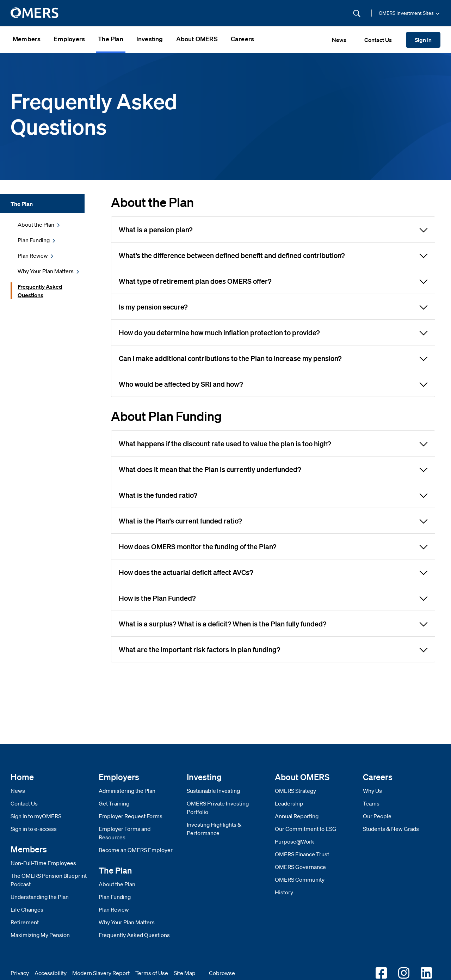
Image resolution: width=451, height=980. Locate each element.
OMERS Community (300, 880)
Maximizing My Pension (40, 935)
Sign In (423, 40)
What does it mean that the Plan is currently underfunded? (273, 469)
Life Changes (27, 909)
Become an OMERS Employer (136, 850)
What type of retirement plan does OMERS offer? (273, 281)
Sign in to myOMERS (36, 816)
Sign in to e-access (34, 829)
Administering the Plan (127, 791)
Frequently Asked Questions (134, 935)
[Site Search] (309, 13)
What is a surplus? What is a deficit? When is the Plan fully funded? (273, 623)
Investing (150, 39)
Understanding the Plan (40, 897)
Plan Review (114, 909)
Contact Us (24, 803)
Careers (242, 39)
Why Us (372, 791)
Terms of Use (152, 973)
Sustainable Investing (213, 791)
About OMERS (197, 39)
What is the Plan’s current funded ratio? (273, 520)
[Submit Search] (357, 13)
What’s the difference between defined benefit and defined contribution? (273, 255)
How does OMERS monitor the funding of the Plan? (273, 546)
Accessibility (51, 973)
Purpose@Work (295, 841)
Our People (377, 816)
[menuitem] (27, 40)
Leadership (289, 803)
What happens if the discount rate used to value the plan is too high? (273, 443)
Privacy (20, 973)
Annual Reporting (297, 816)
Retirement (25, 922)
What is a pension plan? (273, 229)
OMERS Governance (300, 867)
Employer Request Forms (131, 816)
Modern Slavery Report (101, 973)
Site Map (185, 973)
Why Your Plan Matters (127, 922)
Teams (371, 803)
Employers (69, 39)
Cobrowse (222, 973)
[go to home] (35, 13)
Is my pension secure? (273, 306)
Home (22, 777)
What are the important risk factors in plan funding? (273, 649)
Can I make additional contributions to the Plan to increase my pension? (273, 358)
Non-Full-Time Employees (43, 863)
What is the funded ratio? (273, 495)
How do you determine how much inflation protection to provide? (273, 332)
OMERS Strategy (295, 791)
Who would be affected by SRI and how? (273, 384)
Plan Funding (115, 897)
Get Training (114, 803)
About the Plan (117, 884)
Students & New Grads (391, 829)
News (18, 791)
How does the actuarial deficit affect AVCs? (273, 572)
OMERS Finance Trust (302, 854)
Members (27, 39)
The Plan (111, 39)
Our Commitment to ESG (306, 829)
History (284, 892)
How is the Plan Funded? (273, 598)
